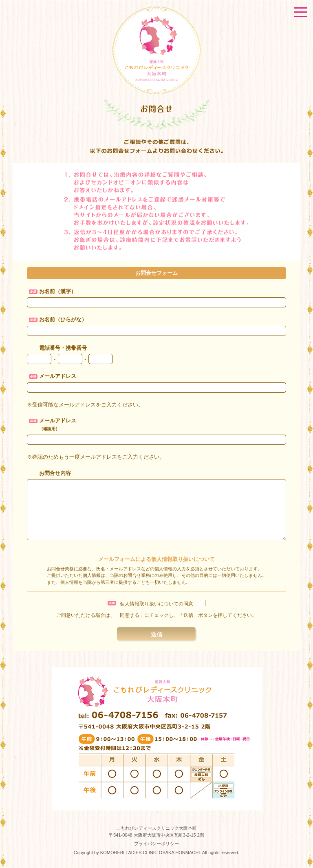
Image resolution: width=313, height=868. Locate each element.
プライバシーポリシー (156, 844)
